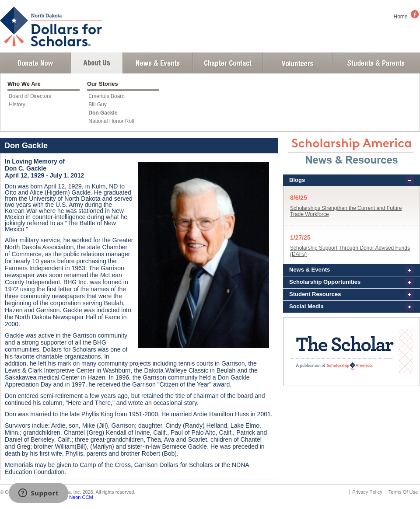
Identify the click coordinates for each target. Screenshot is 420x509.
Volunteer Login (297, 63)
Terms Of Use (403, 492)
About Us (97, 63)
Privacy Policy (367, 492)
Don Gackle (103, 113)
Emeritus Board (107, 96)
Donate (35, 63)
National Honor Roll (111, 121)
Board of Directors (30, 96)
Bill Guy (97, 105)
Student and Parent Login (376, 63)
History (17, 105)
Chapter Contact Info (228, 63)
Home (401, 17)
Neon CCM (81, 497)
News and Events (158, 63)
